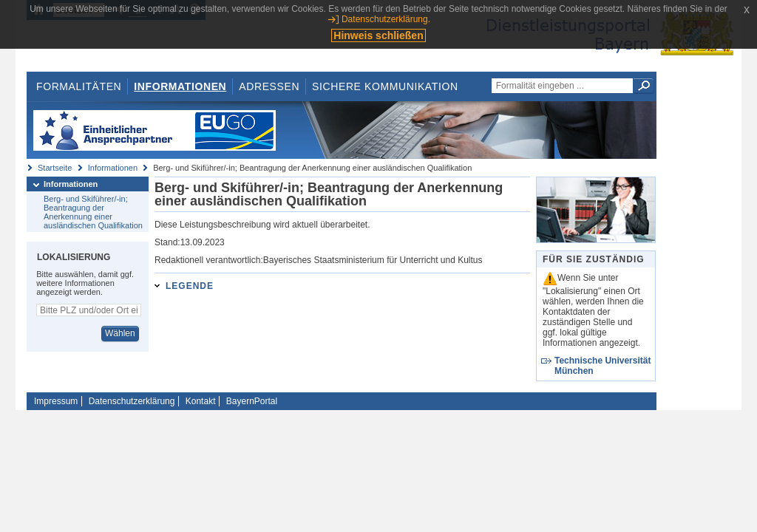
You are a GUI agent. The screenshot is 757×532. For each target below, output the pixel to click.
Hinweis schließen (378, 35)
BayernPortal (252, 401)
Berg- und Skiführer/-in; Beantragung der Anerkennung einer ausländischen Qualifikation (93, 212)
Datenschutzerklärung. (386, 19)
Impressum (56, 401)
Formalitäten (79, 86)
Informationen (180, 86)
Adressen (269, 86)
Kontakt (201, 401)
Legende (190, 286)
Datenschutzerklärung (132, 401)
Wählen (120, 333)
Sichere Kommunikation (385, 86)
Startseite (55, 168)
